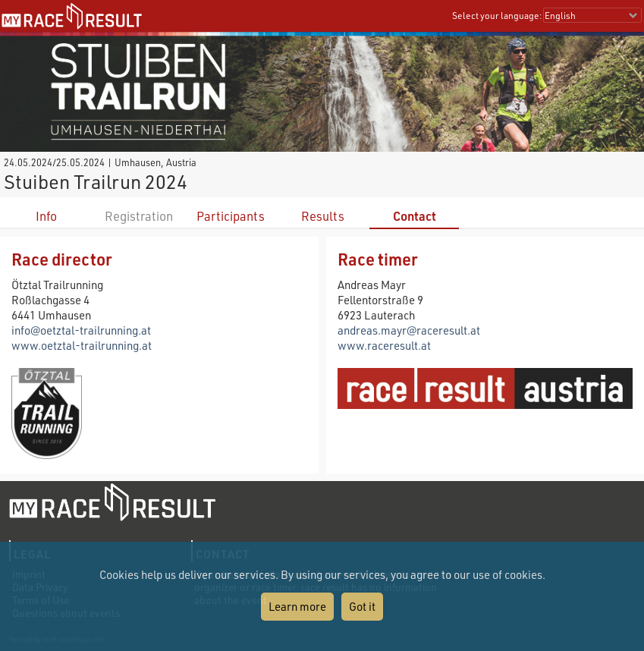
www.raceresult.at (384, 345)
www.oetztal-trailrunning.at (82, 345)
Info (46, 216)
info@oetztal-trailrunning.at (81, 330)
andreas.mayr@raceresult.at (409, 330)
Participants (231, 216)
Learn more (297, 606)
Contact (415, 216)
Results (323, 216)
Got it (362, 606)
